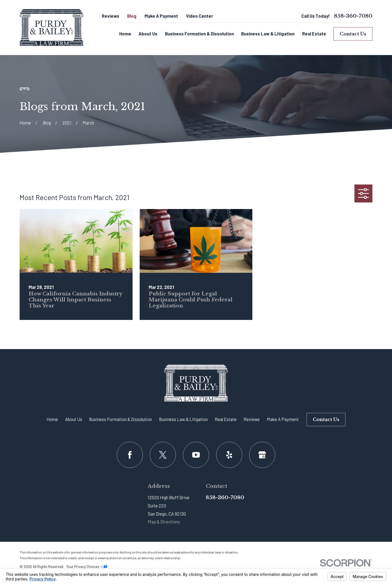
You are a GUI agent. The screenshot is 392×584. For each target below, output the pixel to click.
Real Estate (226, 419)
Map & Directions (164, 522)
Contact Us (353, 34)
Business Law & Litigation (183, 419)
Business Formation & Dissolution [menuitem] (199, 34)
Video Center (199, 16)
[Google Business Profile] (262, 455)
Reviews (111, 16)
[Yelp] (229, 455)
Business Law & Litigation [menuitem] (268, 34)
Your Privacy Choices (87, 566)
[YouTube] (196, 455)
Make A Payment (161, 16)
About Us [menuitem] (148, 34)
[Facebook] (130, 455)
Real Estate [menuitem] (314, 34)
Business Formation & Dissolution (120, 419)
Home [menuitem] (125, 34)
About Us (74, 419)
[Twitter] (163, 455)
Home (52, 419)
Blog (132, 16)
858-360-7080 (353, 16)
